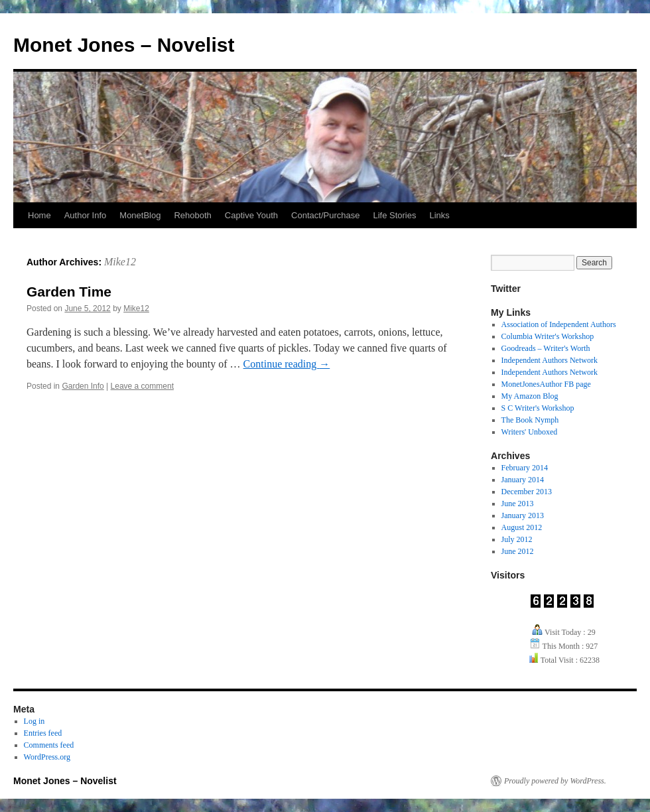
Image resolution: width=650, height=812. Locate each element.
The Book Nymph (530, 420)
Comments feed (49, 745)
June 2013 (518, 504)
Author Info (86, 215)
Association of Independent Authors (559, 324)
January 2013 (523, 515)
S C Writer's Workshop (538, 408)
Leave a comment (142, 386)
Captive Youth (251, 215)
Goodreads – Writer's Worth (546, 348)
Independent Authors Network (550, 360)
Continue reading (287, 364)
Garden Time (69, 292)
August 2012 (522, 527)
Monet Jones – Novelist (124, 45)
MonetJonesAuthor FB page (546, 384)
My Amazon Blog (530, 396)
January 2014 (523, 480)
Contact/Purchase (325, 215)
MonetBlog (140, 215)
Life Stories (394, 215)
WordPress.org (47, 757)
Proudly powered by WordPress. (555, 781)
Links (439, 215)
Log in (34, 721)
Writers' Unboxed (530, 432)
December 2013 (527, 492)
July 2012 (517, 539)
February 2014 (525, 468)
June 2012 (518, 551)
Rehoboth (192, 215)
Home (39, 215)
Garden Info (83, 386)
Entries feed (43, 733)
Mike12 (120, 262)
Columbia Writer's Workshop (548, 336)
